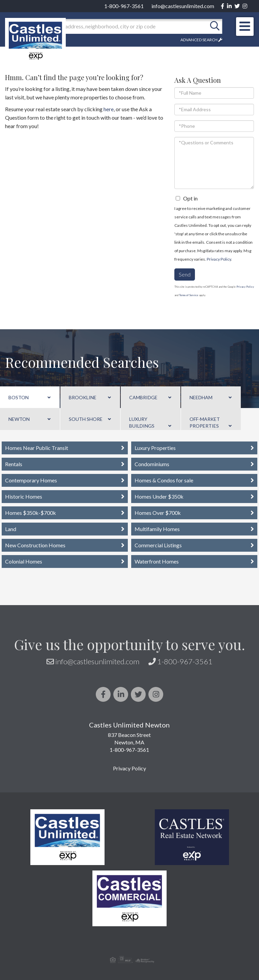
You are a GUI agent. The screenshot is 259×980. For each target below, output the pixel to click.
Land (11, 529)
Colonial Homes (24, 561)
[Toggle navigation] (245, 27)
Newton (19, 419)
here (109, 109)
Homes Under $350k (159, 496)
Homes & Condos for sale (164, 480)
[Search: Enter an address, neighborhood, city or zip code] (122, 26)
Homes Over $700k (158, 513)
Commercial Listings (158, 545)
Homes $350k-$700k (31, 513)
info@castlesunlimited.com (183, 6)
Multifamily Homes (157, 529)
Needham (201, 397)
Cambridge (143, 397)
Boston (19, 397)
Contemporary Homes (31, 480)
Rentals (14, 464)
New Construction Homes (35, 545)
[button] (215, 26)
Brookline (83, 397)
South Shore (86, 419)
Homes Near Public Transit (37, 448)
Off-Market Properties (205, 422)
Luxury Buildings (142, 422)
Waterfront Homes (157, 561)
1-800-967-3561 (124, 6)
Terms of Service (189, 295)
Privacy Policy (219, 259)
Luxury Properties (155, 448)
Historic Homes (24, 496)
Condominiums (152, 464)
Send (185, 274)
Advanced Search (199, 40)
